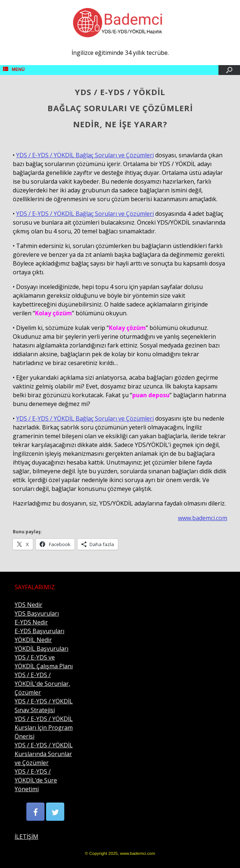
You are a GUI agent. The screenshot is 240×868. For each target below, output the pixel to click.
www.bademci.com (203, 518)
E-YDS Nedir (31, 622)
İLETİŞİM (26, 837)
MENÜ (14, 69)
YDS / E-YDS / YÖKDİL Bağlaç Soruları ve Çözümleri (85, 155)
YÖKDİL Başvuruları (41, 649)
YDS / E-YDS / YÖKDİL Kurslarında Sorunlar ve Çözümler (44, 754)
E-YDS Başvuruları (39, 631)
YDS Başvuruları (37, 613)
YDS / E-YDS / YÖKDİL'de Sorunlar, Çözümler (42, 684)
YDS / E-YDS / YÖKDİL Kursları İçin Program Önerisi (44, 728)
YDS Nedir (28, 605)
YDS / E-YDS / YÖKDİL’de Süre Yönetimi (36, 780)
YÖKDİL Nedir (33, 640)
